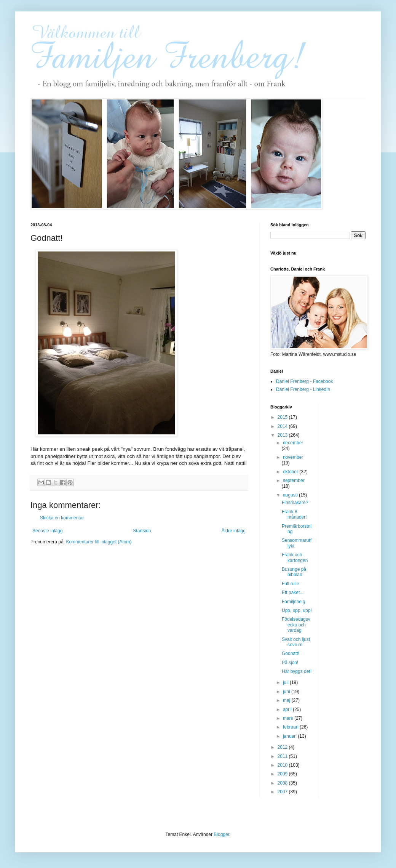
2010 (283, 765)
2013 (283, 435)
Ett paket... (293, 593)
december (293, 443)
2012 (283, 747)
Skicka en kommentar (62, 518)
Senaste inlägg (47, 531)
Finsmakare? (295, 503)
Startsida (142, 531)
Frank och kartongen (295, 557)
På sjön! (290, 663)
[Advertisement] (354, 519)
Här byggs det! (297, 671)
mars (289, 718)
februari (291, 727)
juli (286, 682)
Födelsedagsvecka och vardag (296, 625)
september (294, 480)
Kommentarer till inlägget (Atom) (99, 542)
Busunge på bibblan (294, 572)
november (293, 457)
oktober (291, 472)
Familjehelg (293, 602)
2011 (283, 756)
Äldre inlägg (234, 531)
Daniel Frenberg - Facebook (304, 381)
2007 (283, 792)
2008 (283, 783)
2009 (283, 774)
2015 (283, 417)
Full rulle (290, 584)
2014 (283, 426)
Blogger (221, 834)
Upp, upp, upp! (297, 610)
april (288, 709)
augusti (291, 495)
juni (287, 692)
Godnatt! (291, 653)
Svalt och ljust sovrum (296, 642)
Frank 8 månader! (294, 514)
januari (290, 736)
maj (287, 700)
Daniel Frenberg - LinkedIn (303, 389)
